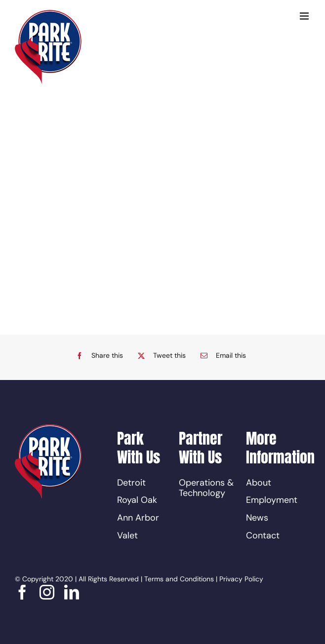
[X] (159, 356)
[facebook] (22, 592)
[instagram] (47, 592)
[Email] (221, 356)
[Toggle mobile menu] (305, 16)
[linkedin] (72, 592)
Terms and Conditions (179, 579)
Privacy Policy (241, 579)
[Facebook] (97, 356)
